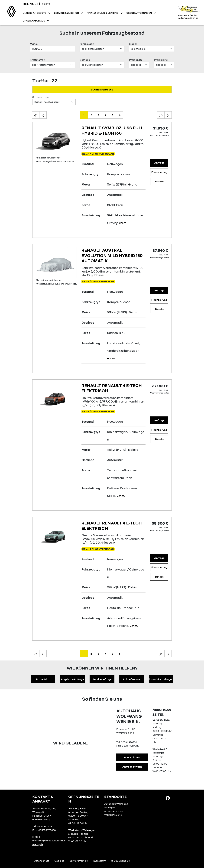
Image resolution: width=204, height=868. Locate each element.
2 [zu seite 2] (91, 115)
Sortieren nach (41, 97)
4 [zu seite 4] (105, 115)
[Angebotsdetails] (56, 140)
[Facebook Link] (168, 798)
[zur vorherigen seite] (43, 115)
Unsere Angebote (35, 13)
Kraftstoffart (38, 60)
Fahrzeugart (87, 44)
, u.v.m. (122, 223)
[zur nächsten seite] (168, 115)
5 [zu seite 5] (113, 115)
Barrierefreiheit (78, 861)
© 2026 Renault (120, 861)
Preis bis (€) (161, 60)
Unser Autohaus (34, 21)
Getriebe (85, 60)
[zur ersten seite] (36, 115)
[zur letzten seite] (161, 115)
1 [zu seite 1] (84, 115)
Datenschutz (42, 861)
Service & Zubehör (67, 13)
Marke (34, 44)
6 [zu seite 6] (120, 115)
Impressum (99, 861)
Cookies (59, 861)
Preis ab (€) (136, 60)
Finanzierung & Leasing (103, 13)
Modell (133, 44)
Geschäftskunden (139, 13)
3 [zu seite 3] (98, 115)
